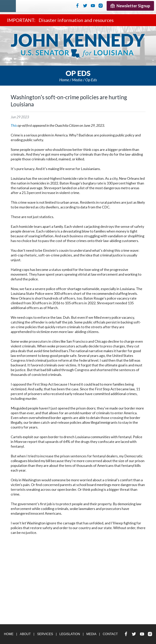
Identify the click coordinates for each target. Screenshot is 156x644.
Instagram (101, 6)
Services (45, 634)
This (14, 125)
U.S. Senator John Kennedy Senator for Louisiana (78, 46)
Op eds (91, 80)
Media (77, 80)
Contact (110, 634)
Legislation (70, 634)
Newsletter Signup (130, 6)
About (25, 634)
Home (64, 80)
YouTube (93, 6)
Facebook (77, 6)
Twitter (85, 6)
